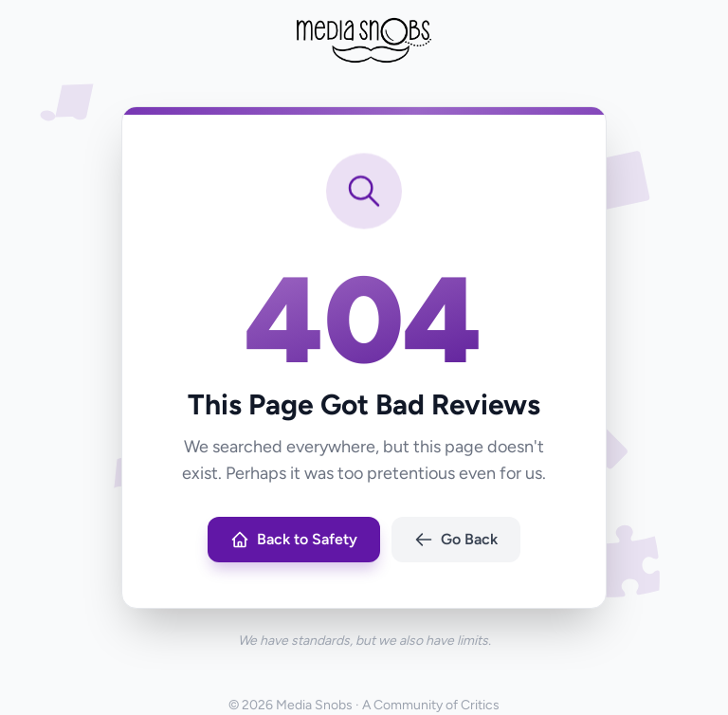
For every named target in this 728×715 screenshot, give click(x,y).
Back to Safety (294, 540)
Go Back (456, 540)
